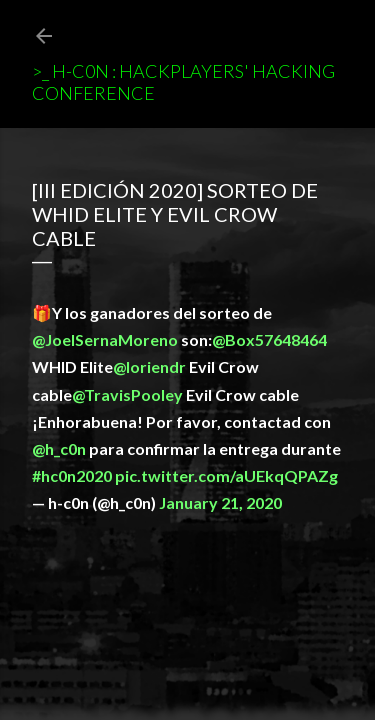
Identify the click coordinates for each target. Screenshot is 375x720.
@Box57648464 (269, 339)
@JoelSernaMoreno (105, 339)
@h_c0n (59, 448)
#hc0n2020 (72, 475)
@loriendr (149, 366)
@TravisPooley (127, 394)
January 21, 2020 (220, 502)
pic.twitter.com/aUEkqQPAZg (226, 475)
